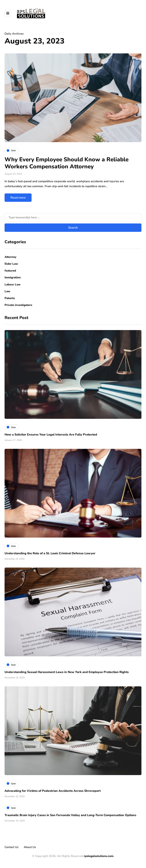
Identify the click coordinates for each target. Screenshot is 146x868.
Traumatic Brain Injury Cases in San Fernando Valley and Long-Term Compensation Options (70, 815)
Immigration (13, 277)
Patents (10, 298)
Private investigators (18, 305)
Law (7, 291)
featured (10, 271)
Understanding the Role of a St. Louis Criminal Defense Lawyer (50, 553)
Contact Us (12, 847)
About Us (30, 847)
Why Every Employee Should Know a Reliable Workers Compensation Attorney (67, 163)
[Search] (73, 217)
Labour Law (13, 284)
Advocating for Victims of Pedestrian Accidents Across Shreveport (53, 791)
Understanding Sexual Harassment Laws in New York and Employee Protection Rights (67, 672)
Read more (18, 198)
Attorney (10, 257)
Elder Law (11, 264)
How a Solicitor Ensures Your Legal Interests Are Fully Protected (51, 435)
